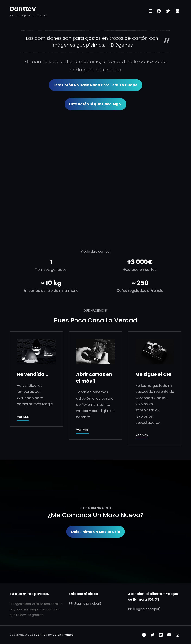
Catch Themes (63, 635)
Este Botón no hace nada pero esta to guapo (95, 85)
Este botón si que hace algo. (95, 104)
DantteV (23, 9)
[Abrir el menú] (151, 11)
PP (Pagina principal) (85, 604)
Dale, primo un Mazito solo (96, 532)
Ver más (23, 417)
